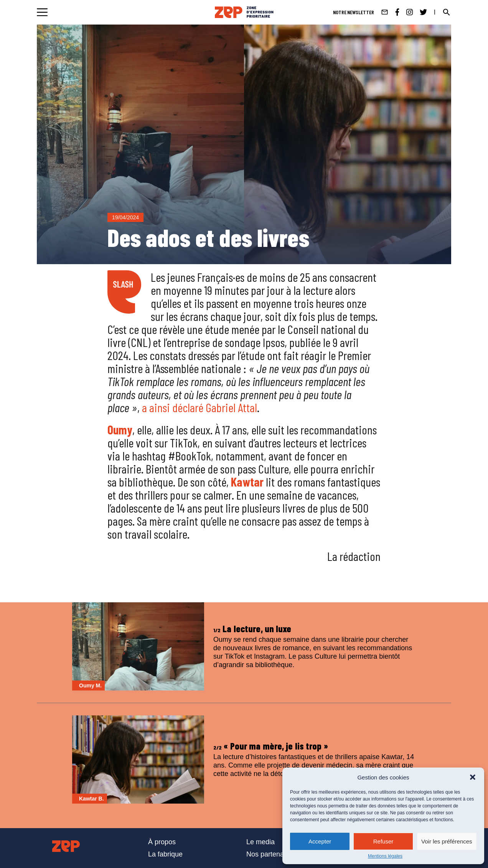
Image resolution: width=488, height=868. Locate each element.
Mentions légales (385, 856)
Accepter (320, 841)
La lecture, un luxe (252, 629)
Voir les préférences (447, 841)
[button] (473, 777)
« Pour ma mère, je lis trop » (271, 746)
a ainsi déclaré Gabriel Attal (199, 407)
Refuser (383, 841)
